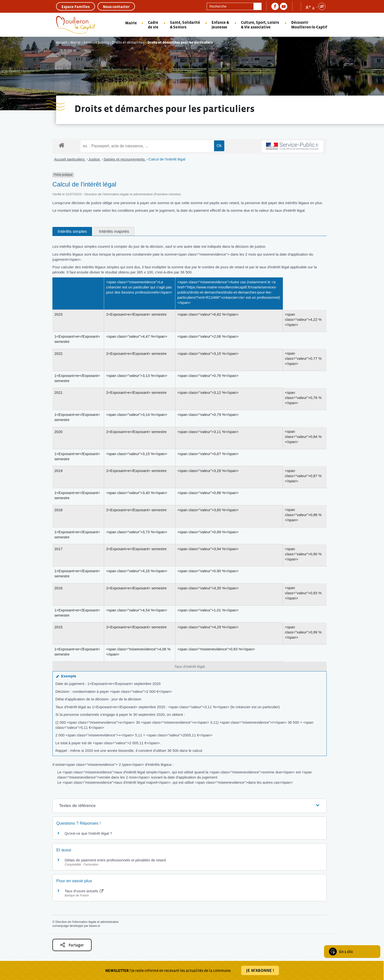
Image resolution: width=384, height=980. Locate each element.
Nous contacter (116, 7)
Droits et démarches (128, 42)
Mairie (131, 23)
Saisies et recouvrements (125, 159)
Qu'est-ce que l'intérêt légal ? (88, 833)
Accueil (62, 42)
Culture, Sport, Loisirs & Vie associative (260, 25)
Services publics (96, 42)
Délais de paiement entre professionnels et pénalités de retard (115, 860)
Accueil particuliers (70, 159)
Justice (95, 159)
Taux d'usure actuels (84, 891)
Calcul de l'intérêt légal (167, 159)
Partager (72, 945)
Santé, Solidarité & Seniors (185, 25)
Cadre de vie (153, 25)
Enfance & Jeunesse (220, 25)
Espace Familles (76, 7)
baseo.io (94, 926)
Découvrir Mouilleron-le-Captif (309, 25)
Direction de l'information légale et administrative (87, 922)
